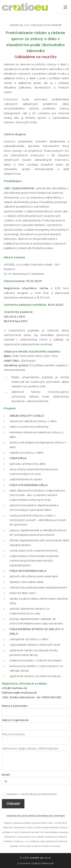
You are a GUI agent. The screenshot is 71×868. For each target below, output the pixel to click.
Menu (65, 7)
